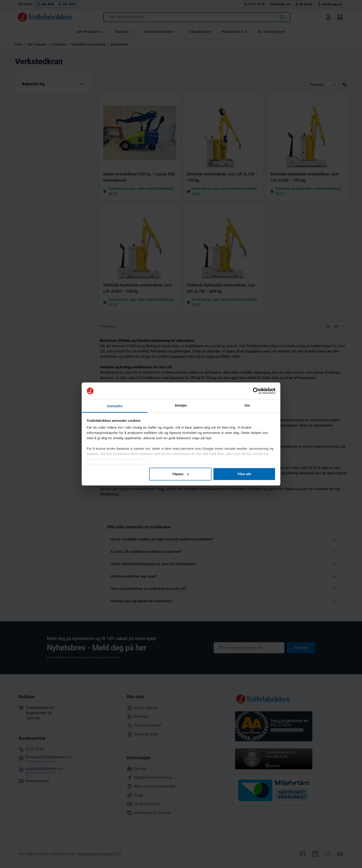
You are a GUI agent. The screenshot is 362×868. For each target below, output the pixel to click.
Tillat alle (244, 474)
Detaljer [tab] (181, 405)
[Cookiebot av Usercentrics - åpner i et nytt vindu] (256, 391)
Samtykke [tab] (115, 406)
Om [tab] (247, 405)
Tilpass (180, 474)
